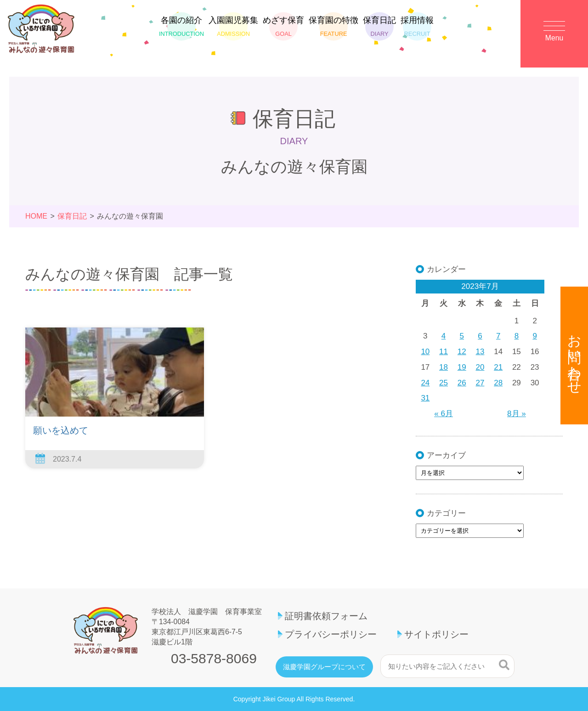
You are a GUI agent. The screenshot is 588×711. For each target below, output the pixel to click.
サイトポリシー (436, 634)
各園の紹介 (181, 31)
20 (480, 367)
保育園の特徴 (334, 31)
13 (480, 352)
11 (444, 352)
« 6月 (444, 414)
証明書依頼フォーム (326, 616)
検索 (504, 665)
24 (425, 383)
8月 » (517, 414)
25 (444, 383)
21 (498, 367)
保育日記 (379, 31)
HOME (36, 216)
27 (480, 383)
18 (444, 367)
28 (498, 383)
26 (462, 383)
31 (425, 398)
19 (462, 367)
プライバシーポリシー (331, 634)
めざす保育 (283, 31)
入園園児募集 (233, 31)
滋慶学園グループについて (324, 667)
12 (462, 352)
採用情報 (417, 31)
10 (425, 352)
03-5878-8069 (214, 659)
